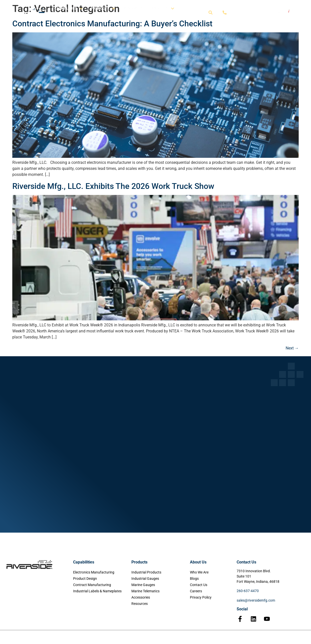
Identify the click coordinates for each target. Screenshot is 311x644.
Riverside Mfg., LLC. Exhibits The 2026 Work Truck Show (113, 186)
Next (292, 348)
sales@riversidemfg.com (256, 600)
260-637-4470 (248, 591)
